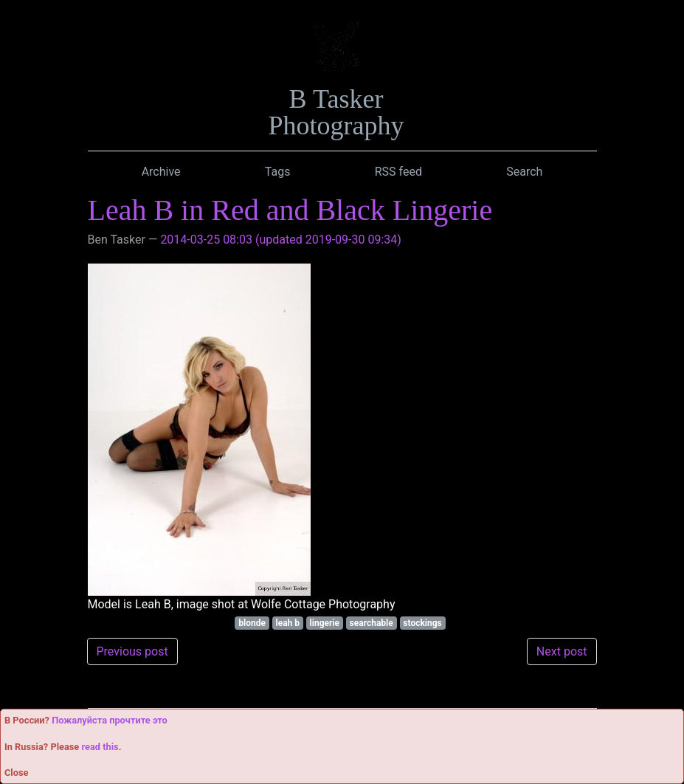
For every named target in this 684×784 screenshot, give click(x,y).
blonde (252, 623)
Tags (278, 172)
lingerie (325, 623)
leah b (287, 623)
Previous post (132, 651)
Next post (562, 651)
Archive (161, 172)
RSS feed (398, 172)
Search (524, 172)
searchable (372, 623)
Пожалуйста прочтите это (110, 720)
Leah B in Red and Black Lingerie (290, 210)
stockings (422, 623)
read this (100, 747)
